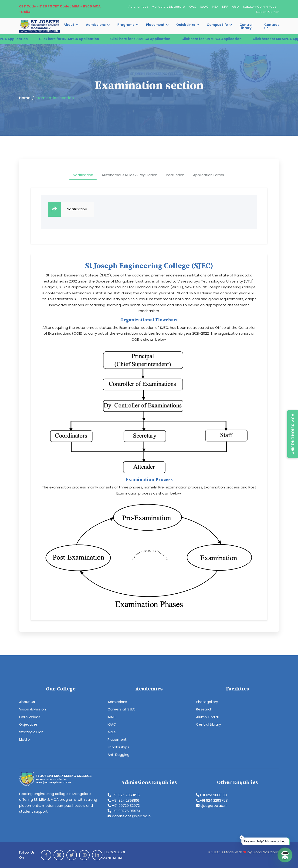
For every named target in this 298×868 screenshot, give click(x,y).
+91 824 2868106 (123, 800)
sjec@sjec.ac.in (211, 806)
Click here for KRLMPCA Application (74, 39)
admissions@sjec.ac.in (129, 816)
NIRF (225, 7)
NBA (215, 7)
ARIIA (236, 7)
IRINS (112, 717)
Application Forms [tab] (208, 175)
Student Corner (267, 12)
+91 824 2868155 (124, 795)
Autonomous (138, 7)
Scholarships (118, 747)
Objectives (28, 724)
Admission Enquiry (293, 434)
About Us (27, 702)
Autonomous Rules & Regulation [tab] (130, 175)
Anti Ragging (119, 755)
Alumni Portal (207, 717)
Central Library (246, 26)
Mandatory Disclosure (168, 7)
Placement (155, 25)
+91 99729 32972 (124, 806)
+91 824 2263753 (212, 800)
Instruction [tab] (175, 175)
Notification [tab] (83, 175)
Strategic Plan (31, 732)
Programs (126, 25)
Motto (24, 739)
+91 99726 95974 (124, 811)
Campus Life (217, 25)
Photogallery (207, 702)
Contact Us (272, 26)
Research (204, 709)
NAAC (204, 7)
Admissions (96, 25)
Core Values (30, 717)
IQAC (192, 7)
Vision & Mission (32, 709)
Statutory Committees (260, 7)
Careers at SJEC (122, 709)
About (69, 25)
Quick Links (186, 25)
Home (25, 98)
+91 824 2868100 (211, 795)
